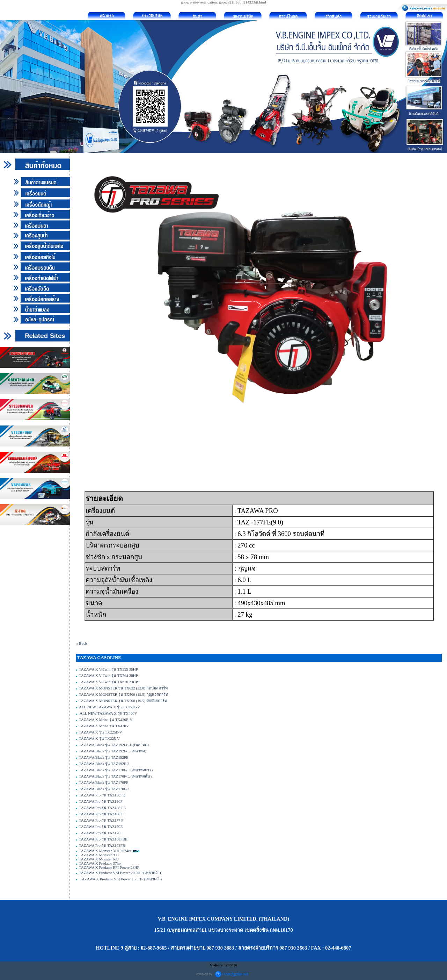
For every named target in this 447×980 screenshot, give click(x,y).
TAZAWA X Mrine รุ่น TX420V (104, 726)
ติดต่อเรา (424, 16)
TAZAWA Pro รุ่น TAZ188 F (101, 814)
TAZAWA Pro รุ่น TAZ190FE (102, 795)
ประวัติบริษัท (152, 16)
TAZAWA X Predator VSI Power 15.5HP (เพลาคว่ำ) (120, 879)
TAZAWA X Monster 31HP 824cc (105, 851)
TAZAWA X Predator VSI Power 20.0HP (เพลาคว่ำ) (120, 873)
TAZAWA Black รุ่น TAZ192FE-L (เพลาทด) (114, 745)
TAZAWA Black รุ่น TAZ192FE (104, 757)
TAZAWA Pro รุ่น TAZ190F (101, 801)
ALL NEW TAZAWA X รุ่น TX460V (108, 713)
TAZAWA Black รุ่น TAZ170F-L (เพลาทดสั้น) (115, 776)
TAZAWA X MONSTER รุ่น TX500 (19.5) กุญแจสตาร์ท (123, 694)
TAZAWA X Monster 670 (99, 859)
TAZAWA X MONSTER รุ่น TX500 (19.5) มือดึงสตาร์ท (123, 701)
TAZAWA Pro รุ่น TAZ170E (101, 827)
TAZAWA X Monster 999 (99, 855)
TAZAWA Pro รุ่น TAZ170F (101, 833)
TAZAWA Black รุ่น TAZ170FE (104, 782)
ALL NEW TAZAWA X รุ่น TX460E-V (109, 707)
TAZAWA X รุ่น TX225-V (99, 738)
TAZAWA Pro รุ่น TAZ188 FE (102, 808)
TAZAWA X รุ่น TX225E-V (101, 732)
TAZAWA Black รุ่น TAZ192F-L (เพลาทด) (113, 751)
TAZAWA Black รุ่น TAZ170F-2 (104, 789)
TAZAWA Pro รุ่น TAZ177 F (102, 820)
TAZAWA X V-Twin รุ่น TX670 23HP (108, 682)
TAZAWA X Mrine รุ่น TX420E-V (106, 720)
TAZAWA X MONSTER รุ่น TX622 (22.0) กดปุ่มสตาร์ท (123, 688)
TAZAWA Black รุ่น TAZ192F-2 (104, 764)
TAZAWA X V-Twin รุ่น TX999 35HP (108, 669)
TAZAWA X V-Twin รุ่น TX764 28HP (108, 675)
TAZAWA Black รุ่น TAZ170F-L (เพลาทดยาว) (116, 770)
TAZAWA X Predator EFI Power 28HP (109, 867)
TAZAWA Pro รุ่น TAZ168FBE (103, 839)
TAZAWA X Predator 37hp (100, 863)
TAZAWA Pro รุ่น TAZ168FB (102, 845)
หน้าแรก (107, 16)
